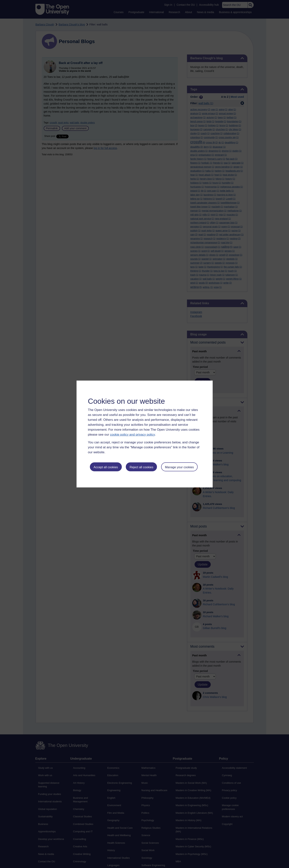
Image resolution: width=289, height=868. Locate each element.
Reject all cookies (141, 467)
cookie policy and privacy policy (132, 435)
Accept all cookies (106, 467)
